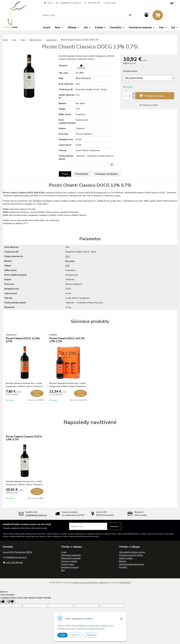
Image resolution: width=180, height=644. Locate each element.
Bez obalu (70, 261)
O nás (64, 552)
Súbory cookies (126, 558)
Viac (14, 40)
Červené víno (35, 40)
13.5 (67, 256)
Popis (65, 174)
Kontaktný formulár (70, 567)
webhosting (103, 583)
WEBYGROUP (125, 583)
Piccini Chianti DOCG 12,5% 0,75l (23, 340)
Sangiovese (51, 40)
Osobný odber (68, 564)
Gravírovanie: (130, 71)
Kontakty (123, 567)
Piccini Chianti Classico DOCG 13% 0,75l (24, 438)
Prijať (63, 635)
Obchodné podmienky (71, 555)
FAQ (63, 570)
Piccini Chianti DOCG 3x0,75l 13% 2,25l (67, 340)
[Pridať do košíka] (149, 96)
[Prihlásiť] (146, 15)
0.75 (67, 266)
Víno (23, 40)
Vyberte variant (37, 393)
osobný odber (110, 3)
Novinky (123, 561)
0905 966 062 (94, 3)
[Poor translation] (11, 602)
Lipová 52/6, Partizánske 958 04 (18, 552)
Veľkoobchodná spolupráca (132, 564)
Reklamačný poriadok (71, 558)
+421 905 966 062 (14, 563)
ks (130, 96)
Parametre (82, 174)
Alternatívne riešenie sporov (132, 552)
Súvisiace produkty (106, 174)
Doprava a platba (69, 561)
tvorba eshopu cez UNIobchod (85, 583)
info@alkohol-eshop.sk (70, 3)
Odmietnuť (91, 635)
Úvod (50, 3)
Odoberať (114, 526)
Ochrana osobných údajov (131, 555)
